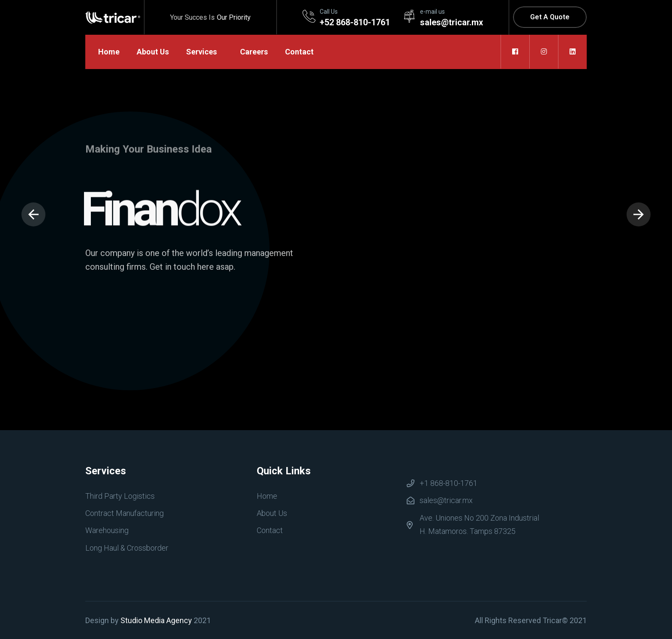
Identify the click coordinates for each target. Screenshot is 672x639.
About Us (153, 52)
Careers (254, 52)
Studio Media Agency (156, 620)
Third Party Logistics (120, 496)
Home (109, 52)
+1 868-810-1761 (448, 483)
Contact (299, 52)
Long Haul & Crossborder (127, 548)
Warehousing (107, 530)
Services (201, 52)
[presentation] (33, 214)
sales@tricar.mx (446, 500)
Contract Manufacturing (124, 513)
